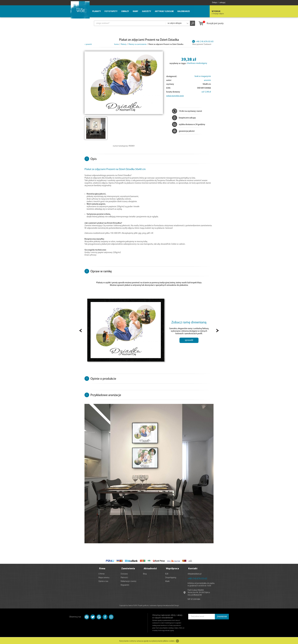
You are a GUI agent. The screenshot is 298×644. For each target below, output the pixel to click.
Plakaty (97, 12)
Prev (80, 331)
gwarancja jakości (183, 131)
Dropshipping (171, 577)
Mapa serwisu (104, 577)
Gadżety (147, 12)
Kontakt (193, 568)
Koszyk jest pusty (211, 24)
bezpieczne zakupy (184, 118)
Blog (145, 573)
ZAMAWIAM (222, 616)
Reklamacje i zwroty (129, 581)
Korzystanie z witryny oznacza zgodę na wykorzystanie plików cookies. (147, 641)
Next (218, 331)
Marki (167, 581)
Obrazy (125, 12)
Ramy (135, 12)
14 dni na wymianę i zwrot (187, 111)
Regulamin (125, 584)
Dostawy (124, 573)
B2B (167, 573)
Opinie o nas (103, 581)
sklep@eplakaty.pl (194, 573)
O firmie (102, 573)
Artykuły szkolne (164, 12)
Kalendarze (184, 12)
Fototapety (111, 12)
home (116, 44)
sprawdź (189, 340)
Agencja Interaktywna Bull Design (168, 605)
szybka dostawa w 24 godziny (189, 125)
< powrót (88, 44)
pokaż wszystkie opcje (175, 96)
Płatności (124, 577)
